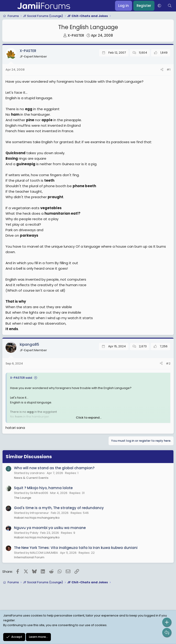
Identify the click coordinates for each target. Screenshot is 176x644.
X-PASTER (76, 35)
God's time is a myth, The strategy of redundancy (59, 508)
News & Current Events (31, 478)
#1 (169, 70)
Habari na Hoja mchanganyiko (37, 518)
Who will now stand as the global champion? (54, 468)
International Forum (29, 557)
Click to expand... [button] (89, 418)
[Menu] (6, 6)
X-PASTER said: (21, 378)
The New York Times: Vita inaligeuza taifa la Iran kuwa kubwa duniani (76, 548)
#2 (168, 363)
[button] (159, 6)
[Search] (170, 6)
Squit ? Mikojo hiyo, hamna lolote (43, 488)
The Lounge (23, 498)
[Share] (162, 70)
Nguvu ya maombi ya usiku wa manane (50, 528)
